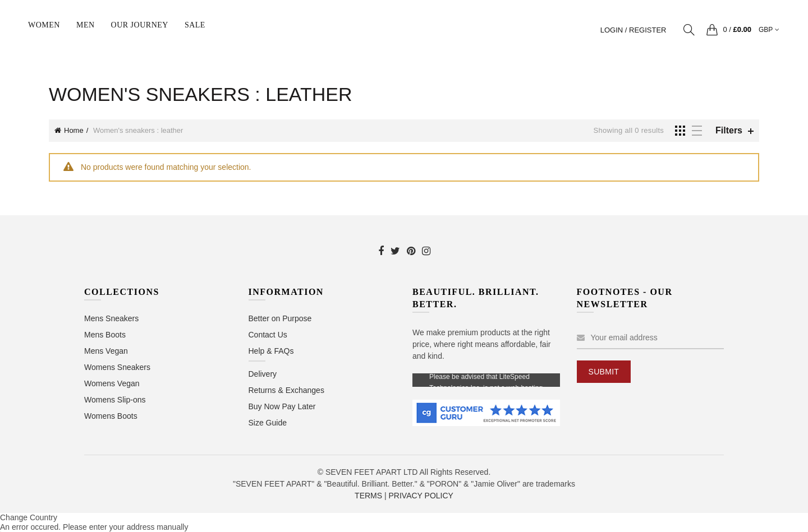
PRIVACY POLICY (421, 496)
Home (74, 130)
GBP (766, 30)
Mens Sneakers (111, 318)
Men (86, 25)
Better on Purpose (280, 318)
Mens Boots (105, 335)
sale (195, 25)
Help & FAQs (271, 351)
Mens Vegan (106, 351)
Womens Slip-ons (115, 400)
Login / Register (633, 30)
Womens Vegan (112, 383)
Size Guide (268, 423)
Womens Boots (111, 416)
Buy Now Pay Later (282, 406)
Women (44, 25)
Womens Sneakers (117, 367)
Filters (729, 130)
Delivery (263, 374)
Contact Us (268, 335)
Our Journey (140, 25)
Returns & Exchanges (286, 390)
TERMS (368, 496)
